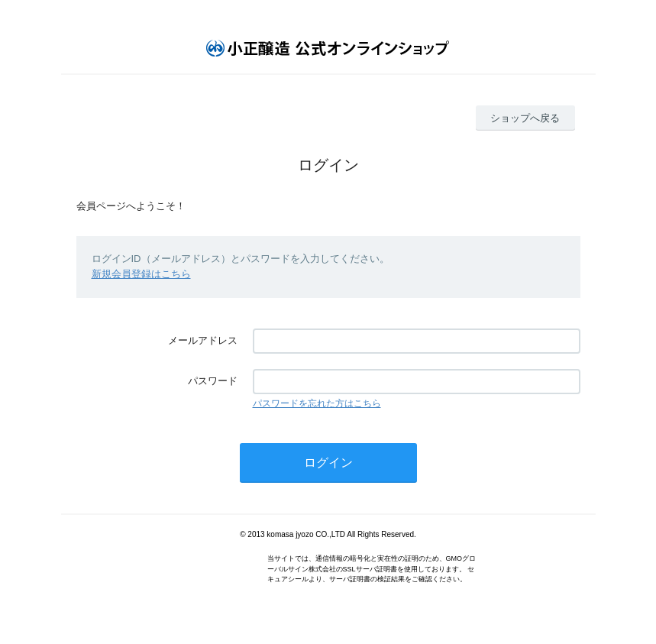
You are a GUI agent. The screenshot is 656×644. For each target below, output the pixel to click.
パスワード (213, 381)
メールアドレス (203, 340)
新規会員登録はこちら (141, 274)
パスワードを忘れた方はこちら (317, 403)
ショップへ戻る (525, 118)
